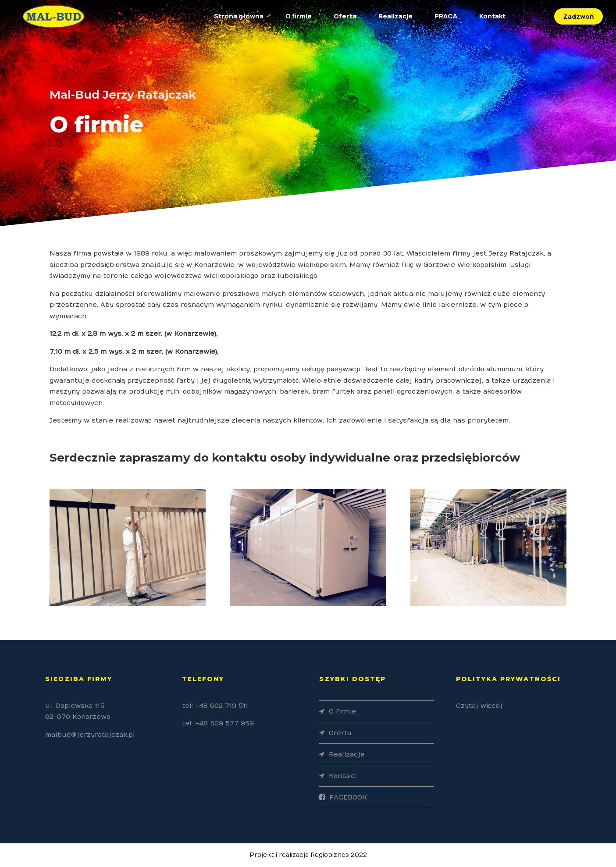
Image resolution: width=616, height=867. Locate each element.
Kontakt (492, 16)
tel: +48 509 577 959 (218, 723)
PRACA (446, 16)
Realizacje (395, 16)
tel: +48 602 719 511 (215, 706)
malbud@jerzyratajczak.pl (90, 735)
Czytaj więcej (479, 706)
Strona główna (239, 16)
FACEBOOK (348, 797)
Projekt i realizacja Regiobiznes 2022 (308, 855)
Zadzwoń (579, 16)
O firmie (299, 16)
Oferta (345, 16)
